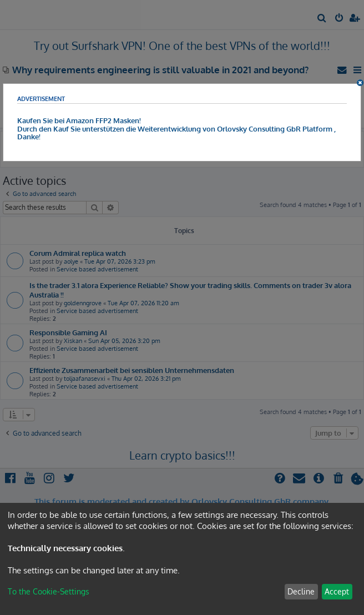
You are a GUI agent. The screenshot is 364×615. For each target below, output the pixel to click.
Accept (337, 591)
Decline (301, 591)
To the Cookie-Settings (49, 591)
